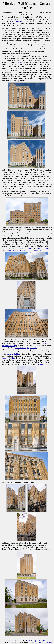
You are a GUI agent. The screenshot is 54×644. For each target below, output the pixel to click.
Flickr (43, 640)
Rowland (19, 62)
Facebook (36, 640)
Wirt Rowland (17, 21)
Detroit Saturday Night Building (26, 348)
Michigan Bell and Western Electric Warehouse (24, 250)
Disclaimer (18, 640)
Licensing (28, 640)
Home (11, 640)
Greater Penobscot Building (22, 248)
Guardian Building (42, 248)
